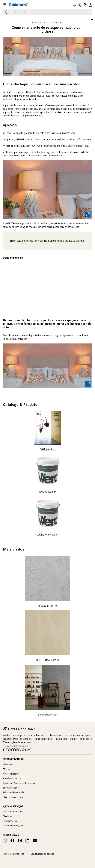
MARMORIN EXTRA (48, 606)
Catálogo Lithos (48, 449)
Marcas (6, 769)
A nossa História (11, 774)
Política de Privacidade (14, 792)
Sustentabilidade (11, 788)
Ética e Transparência (13, 797)
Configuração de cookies (42, 854)
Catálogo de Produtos (48, 535)
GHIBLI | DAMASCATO (48, 660)
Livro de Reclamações (13, 826)
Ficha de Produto (48, 492)
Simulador (8, 816)
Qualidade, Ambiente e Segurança (19, 783)
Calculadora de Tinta (12, 812)
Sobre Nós (8, 764)
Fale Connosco (10, 821)
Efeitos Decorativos (48, 715)
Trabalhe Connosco (12, 778)
